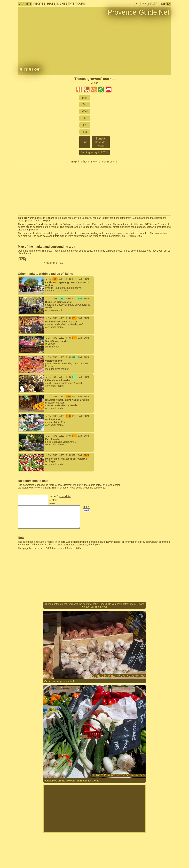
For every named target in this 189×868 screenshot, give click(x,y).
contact (86, 607)
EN (169, 4)
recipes (39, 4)
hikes (51, 4)
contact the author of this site (71, 545)
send (86, 510)
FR (158, 4)
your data (65, 496)
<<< (137, 4)
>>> (143, 4)
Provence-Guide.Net (139, 12)
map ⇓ (76, 162)
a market (30, 69)
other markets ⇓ (91, 162)
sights (62, 4)
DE (163, 4)
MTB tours (77, 4)
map (153, 224)
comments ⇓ (110, 162)
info (151, 4)
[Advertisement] (94, 809)
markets (25, 4)
